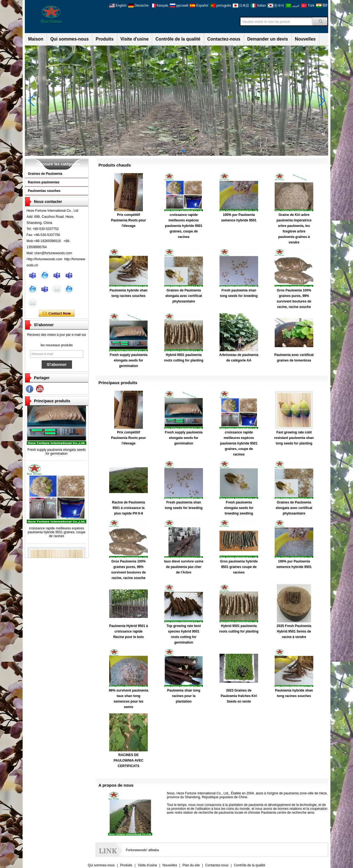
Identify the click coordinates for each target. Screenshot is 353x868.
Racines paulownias (44, 182)
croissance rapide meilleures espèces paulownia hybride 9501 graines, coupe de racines (57, 533)
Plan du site (191, 865)
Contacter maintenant (57, 314)
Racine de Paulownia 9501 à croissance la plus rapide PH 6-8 (128, 508)
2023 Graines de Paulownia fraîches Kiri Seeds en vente (239, 696)
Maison (36, 39)
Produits (105, 39)
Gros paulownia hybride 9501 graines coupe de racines (239, 567)
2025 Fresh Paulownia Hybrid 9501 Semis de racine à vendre (294, 631)
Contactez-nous (224, 39)
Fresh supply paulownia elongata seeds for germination (57, 452)
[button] (170, 151)
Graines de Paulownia (45, 174)
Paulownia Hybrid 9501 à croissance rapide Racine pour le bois (129, 631)
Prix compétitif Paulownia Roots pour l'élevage (129, 220)
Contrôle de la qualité (178, 39)
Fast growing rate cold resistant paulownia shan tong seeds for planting (294, 438)
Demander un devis (268, 39)
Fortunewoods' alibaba (142, 850)
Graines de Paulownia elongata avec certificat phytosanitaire (184, 296)
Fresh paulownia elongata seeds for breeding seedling (239, 508)
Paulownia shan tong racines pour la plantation (184, 696)
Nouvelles (305, 39)
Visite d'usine (135, 39)
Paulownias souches (44, 191)
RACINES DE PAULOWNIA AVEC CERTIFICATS (129, 760)
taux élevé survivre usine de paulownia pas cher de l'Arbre (184, 567)
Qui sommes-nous (69, 39)
